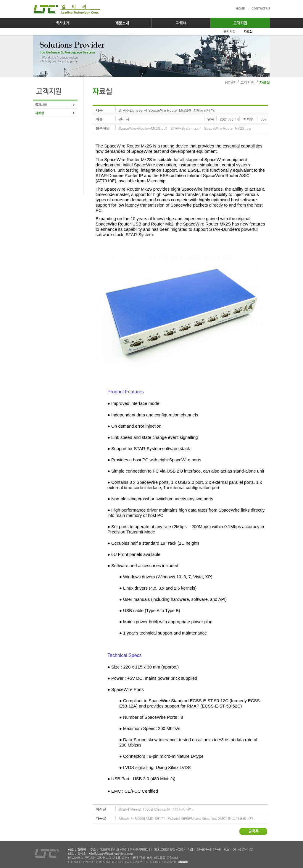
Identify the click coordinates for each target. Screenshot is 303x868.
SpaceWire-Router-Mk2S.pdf (143, 128)
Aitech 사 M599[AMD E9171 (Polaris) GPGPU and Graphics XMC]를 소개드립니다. (187, 818)
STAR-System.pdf (186, 128)
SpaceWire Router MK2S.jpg (227, 128)
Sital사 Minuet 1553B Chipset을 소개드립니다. (156, 809)
